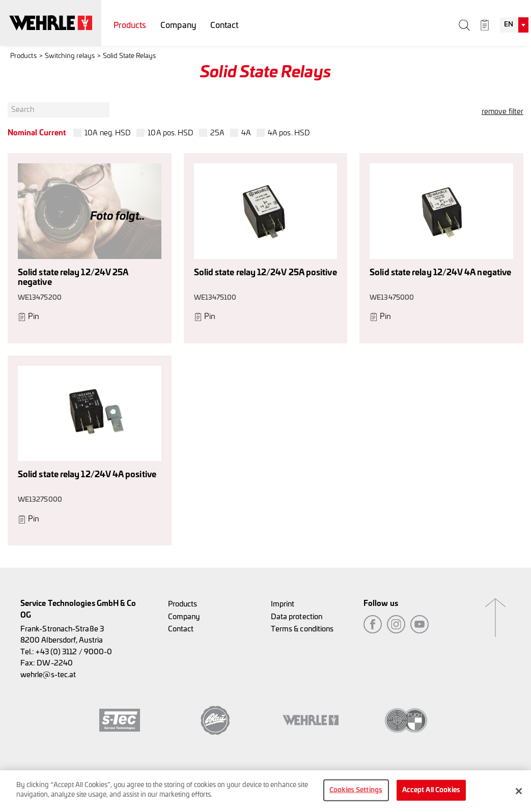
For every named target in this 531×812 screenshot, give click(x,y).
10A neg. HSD (108, 133)
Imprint (283, 604)
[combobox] (514, 25)
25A (217, 133)
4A (246, 133)
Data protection (297, 617)
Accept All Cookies (431, 793)
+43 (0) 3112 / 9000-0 (74, 652)
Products (130, 25)
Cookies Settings (356, 793)
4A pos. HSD (289, 133)
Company (178, 25)
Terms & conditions (302, 629)
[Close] (519, 794)
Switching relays (70, 56)
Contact (225, 25)
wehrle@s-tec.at (48, 675)
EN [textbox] (509, 25)
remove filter (502, 112)
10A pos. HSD (171, 133)
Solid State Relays (129, 56)
